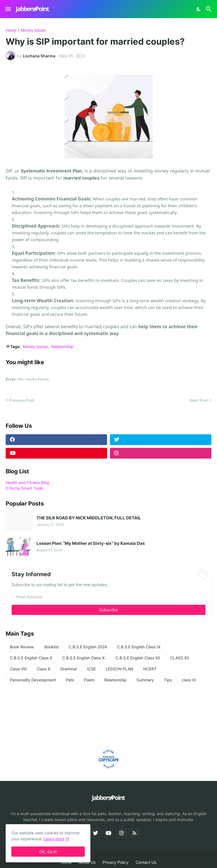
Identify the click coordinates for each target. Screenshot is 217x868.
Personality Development (33, 680)
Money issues (33, 30)
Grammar (69, 669)
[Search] (210, 9)
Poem (89, 680)
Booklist (52, 647)
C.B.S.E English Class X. (84, 658)
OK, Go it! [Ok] (48, 852)
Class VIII (18, 669)
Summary (145, 680)
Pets (70, 680)
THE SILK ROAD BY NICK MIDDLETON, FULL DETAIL (89, 518)
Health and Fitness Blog (27, 482)
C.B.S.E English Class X (31, 658)
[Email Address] (108, 597)
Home (11, 30)
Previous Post (22, 400)
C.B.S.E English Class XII (138, 658)
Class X (44, 669)
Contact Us (146, 862)
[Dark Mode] (199, 9)
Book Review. (22, 647)
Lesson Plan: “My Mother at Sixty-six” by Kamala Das (91, 543)
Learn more (54, 839)
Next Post (199, 400)
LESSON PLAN (120, 669)
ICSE (91, 669)
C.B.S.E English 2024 (88, 647)
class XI (189, 680)
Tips (168, 680)
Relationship (62, 346)
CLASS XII (180, 658)
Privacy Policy (116, 862)
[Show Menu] (8, 9)
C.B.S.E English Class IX (139, 647)
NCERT (150, 669)
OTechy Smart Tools (24, 488)
